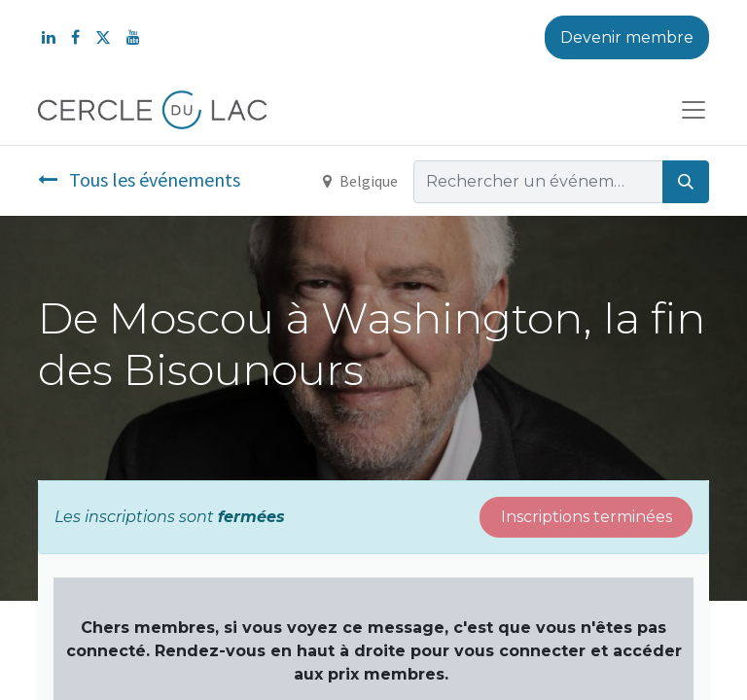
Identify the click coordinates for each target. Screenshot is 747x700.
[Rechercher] (686, 182)
